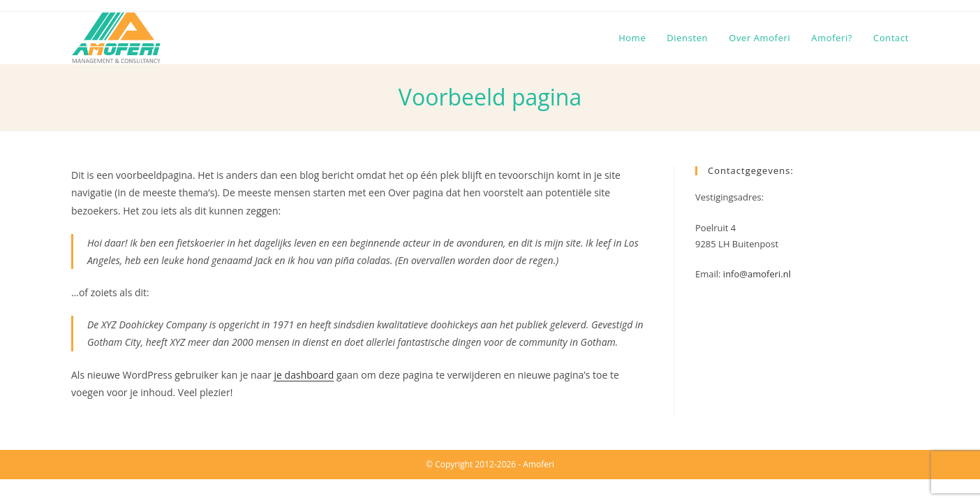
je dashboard (304, 375)
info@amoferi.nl (757, 274)
